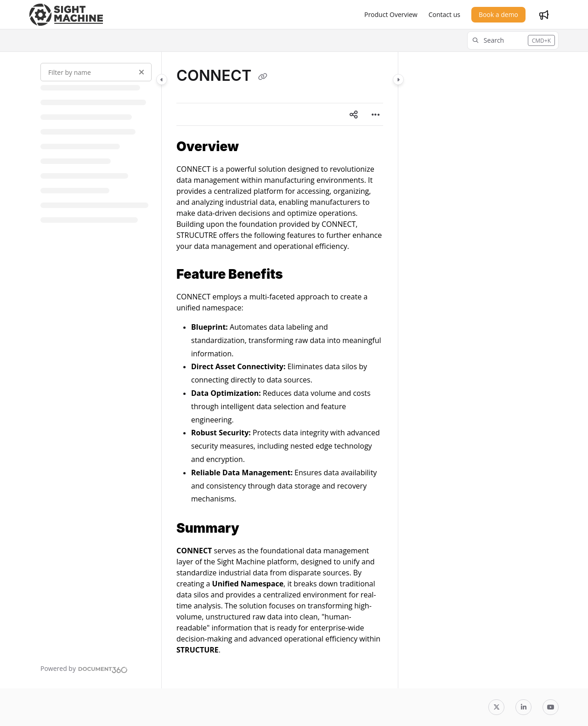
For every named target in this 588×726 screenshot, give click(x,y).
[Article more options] (376, 114)
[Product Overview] (391, 15)
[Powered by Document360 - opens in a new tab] (84, 669)
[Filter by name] (96, 72)
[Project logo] (66, 15)
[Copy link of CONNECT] (263, 77)
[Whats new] (544, 15)
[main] (280, 370)
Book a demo (498, 14)
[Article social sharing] (354, 114)
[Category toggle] (162, 79)
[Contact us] (444, 15)
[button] (513, 40)
